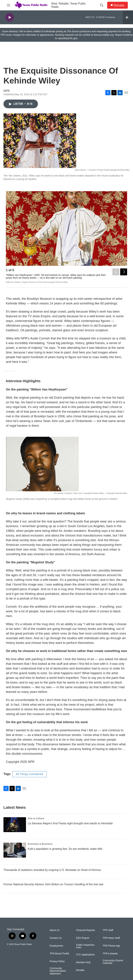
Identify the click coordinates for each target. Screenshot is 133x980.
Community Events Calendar (113, 962)
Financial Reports (86, 930)
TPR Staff (108, 930)
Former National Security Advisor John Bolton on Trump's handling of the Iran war (54, 884)
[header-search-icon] (102, 5)
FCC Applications (85, 955)
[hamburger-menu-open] (8, 5)
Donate (119, 5)
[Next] (124, 271)
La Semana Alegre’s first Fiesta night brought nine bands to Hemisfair (70, 823)
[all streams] (128, 17)
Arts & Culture (36, 818)
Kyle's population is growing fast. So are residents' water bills (65, 849)
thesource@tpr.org (104, 35)
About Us (55, 930)
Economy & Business (40, 844)
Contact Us (56, 938)
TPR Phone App (111, 946)
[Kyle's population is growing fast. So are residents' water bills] (15, 850)
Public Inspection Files (85, 946)
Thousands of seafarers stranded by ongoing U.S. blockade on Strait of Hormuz (52, 870)
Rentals (80, 970)
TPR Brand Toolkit (59, 954)
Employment (56, 946)
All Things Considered (30, 774)
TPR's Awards (110, 954)
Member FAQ (83, 962)
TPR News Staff (111, 938)
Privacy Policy (57, 961)
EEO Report (83, 938)
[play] (10, 17)
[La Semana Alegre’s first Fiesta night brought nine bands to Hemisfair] (15, 825)
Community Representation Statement (58, 971)
